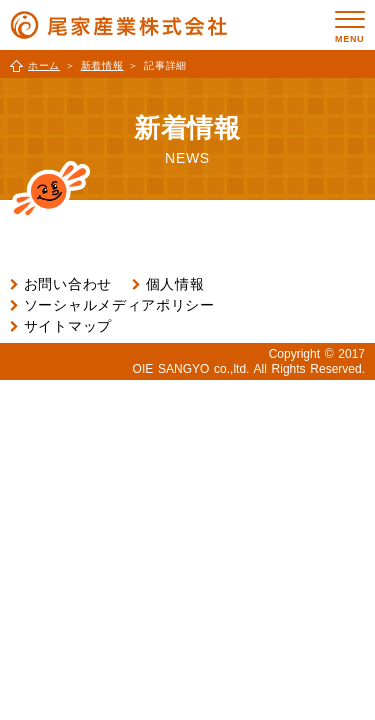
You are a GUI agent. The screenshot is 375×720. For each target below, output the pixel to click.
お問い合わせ (68, 284)
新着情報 (102, 65)
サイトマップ (68, 326)
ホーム (44, 65)
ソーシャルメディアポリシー (119, 305)
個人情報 (175, 284)
